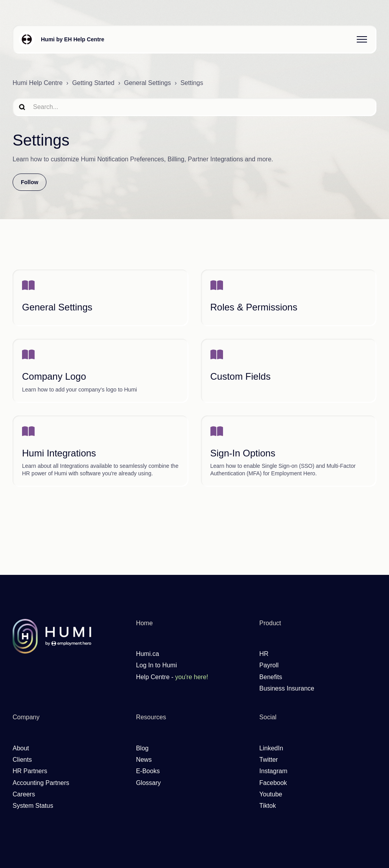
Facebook (273, 783)
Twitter (268, 760)
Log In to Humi (157, 665)
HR (264, 654)
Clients (22, 760)
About (21, 748)
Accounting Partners (41, 783)
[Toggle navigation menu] (362, 39)
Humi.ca (148, 654)
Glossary (148, 783)
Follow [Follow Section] (29, 182)
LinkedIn (271, 748)
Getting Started (93, 83)
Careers (24, 794)
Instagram (273, 771)
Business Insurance (287, 688)
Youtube (271, 794)
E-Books (148, 771)
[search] (194, 107)
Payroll (269, 665)
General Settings (147, 83)
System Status (33, 806)
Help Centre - (172, 677)
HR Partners (30, 771)
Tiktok (267, 806)
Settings (192, 83)
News (144, 760)
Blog (142, 748)
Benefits (271, 677)
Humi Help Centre (38, 83)
